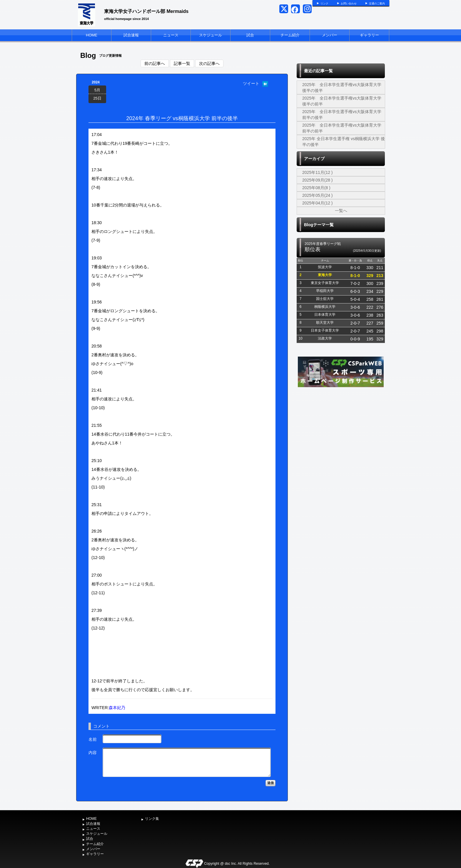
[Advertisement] (341, 433)
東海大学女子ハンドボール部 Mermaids (146, 11)
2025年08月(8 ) (316, 188)
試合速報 (131, 35)
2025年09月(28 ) (318, 180)
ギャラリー (369, 35)
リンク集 (152, 819)
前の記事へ (155, 63)
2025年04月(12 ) (318, 203)
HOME (92, 35)
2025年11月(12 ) (318, 172)
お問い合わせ (349, 4)
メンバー (330, 35)
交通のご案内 (377, 4)
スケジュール (211, 35)
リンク (324, 4)
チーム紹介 (290, 35)
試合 (250, 35)
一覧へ (341, 211)
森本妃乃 (117, 708)
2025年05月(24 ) (318, 195)
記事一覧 (182, 63)
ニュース (171, 35)
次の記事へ (209, 63)
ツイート (251, 83)
